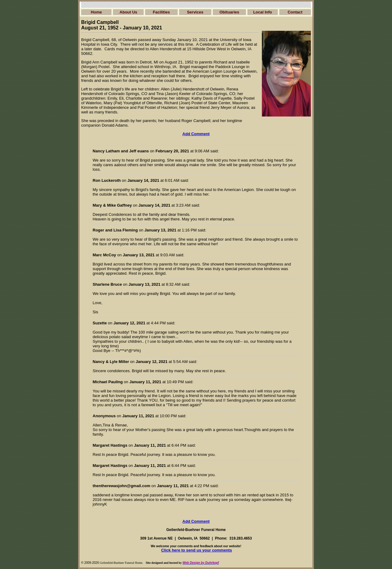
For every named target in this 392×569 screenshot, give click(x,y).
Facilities (161, 12)
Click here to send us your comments (196, 550)
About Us (128, 12)
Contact (295, 12)
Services (195, 12)
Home (96, 12)
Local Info (263, 12)
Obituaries (229, 12)
